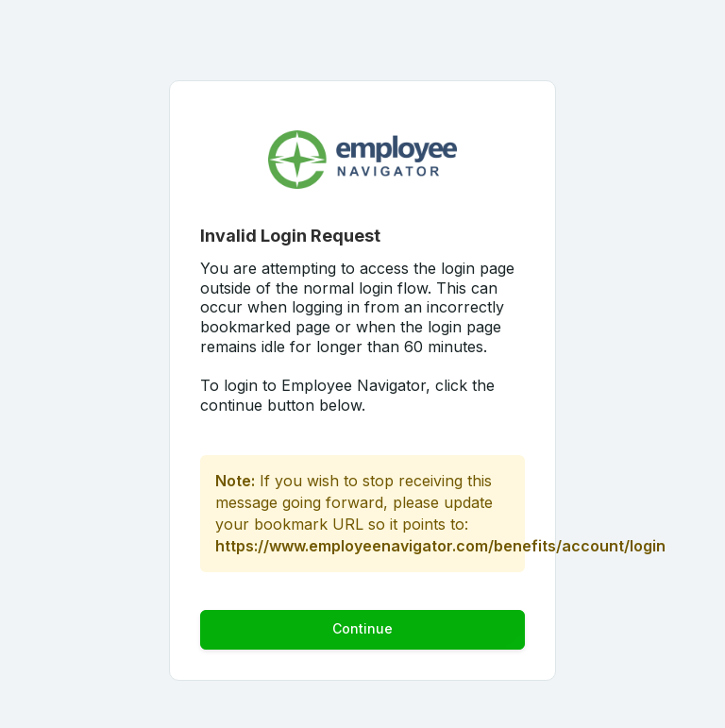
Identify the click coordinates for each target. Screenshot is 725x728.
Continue (362, 628)
